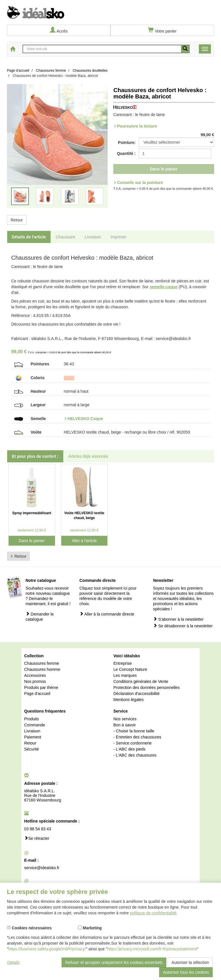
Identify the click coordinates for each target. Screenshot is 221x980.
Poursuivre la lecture (137, 126)
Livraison (32, 731)
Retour (17, 220)
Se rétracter (37, 838)
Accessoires (35, 675)
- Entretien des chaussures (137, 737)
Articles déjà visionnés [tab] (88, 456)
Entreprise (123, 663)
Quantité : (126, 153)
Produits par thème (41, 687)
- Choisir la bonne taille (134, 731)
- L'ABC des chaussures (135, 755)
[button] (15, 150)
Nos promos (35, 681)
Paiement (33, 737)
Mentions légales (128, 700)
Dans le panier (164, 169)
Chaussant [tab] (65, 237)
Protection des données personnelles (146, 687)
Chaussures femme (42, 663)
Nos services (125, 719)
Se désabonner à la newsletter (183, 626)
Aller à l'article (84, 541)
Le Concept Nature (130, 669)
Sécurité (32, 749)
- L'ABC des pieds (129, 749)
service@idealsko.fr (42, 868)
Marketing (90, 928)
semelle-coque (164, 287)
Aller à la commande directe (107, 614)
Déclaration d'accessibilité (137, 694)
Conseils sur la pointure (140, 183)
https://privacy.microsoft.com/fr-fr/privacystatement (152, 949)
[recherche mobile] (185, 49)
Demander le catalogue (40, 617)
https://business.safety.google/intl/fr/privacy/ (47, 949)
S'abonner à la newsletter (178, 619)
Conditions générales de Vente (141, 681)
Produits (32, 719)
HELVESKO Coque (85, 419)
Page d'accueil (37, 694)
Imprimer (118, 237)
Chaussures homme (42, 669)
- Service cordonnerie (133, 743)
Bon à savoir (125, 725)
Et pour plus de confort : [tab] (35, 456)
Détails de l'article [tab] (29, 237)
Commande (35, 725)
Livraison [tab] (93, 237)
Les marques (125, 675)
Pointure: (127, 143)
